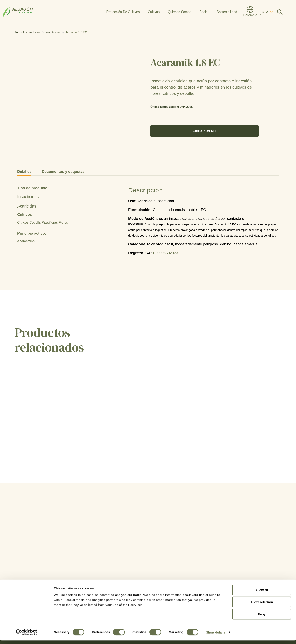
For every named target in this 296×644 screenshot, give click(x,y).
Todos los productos (28, 32)
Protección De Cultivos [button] (123, 12)
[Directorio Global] (250, 12)
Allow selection (262, 606)
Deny (262, 618)
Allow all (262, 594)
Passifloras (50, 222)
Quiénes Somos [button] (179, 12)
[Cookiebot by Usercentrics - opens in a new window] (27, 636)
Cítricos (23, 222)
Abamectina (26, 241)
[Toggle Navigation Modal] (289, 12)
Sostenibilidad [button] (227, 12)
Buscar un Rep (205, 131)
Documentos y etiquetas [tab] (63, 172)
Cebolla (35, 222)
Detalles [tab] (24, 172)
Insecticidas (53, 32)
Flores (63, 222)
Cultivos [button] (154, 12)
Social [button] (204, 12)
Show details (216, 636)
